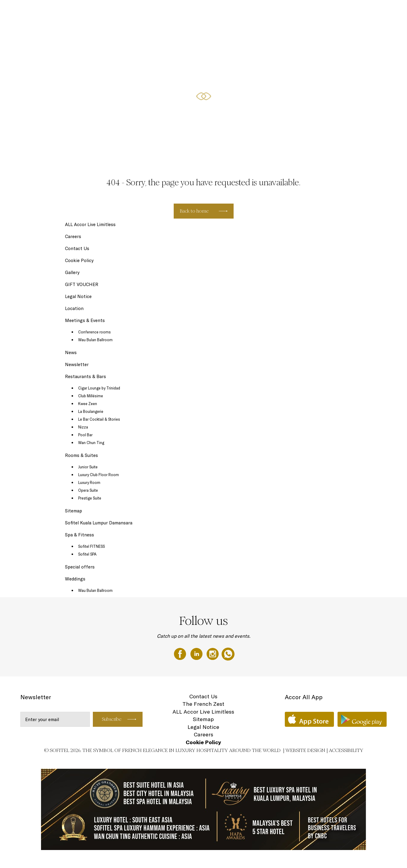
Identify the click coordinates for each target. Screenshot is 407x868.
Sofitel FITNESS (91, 546)
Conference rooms (94, 332)
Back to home (194, 211)
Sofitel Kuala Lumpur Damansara (99, 523)
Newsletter (77, 364)
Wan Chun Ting (91, 443)
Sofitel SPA (87, 554)
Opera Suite (88, 490)
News (71, 352)
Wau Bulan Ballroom (95, 340)
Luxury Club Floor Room (99, 475)
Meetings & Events (296, 11)
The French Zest (203, 704)
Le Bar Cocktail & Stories (99, 419)
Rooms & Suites (180, 11)
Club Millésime (91, 396)
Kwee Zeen (88, 404)
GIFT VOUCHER (336, 11)
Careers (73, 236)
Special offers (258, 11)
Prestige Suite (90, 498)
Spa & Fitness (80, 535)
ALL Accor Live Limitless (90, 224)
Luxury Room (89, 482)
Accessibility (346, 750)
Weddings (367, 11)
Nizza (83, 427)
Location (74, 308)
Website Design (305, 750)
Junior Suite (88, 467)
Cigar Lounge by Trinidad (99, 388)
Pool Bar (85, 435)
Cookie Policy (79, 260)
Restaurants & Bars (220, 11)
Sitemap (74, 511)
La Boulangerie (91, 411)
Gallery (72, 272)
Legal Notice (78, 296)
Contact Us (77, 248)
